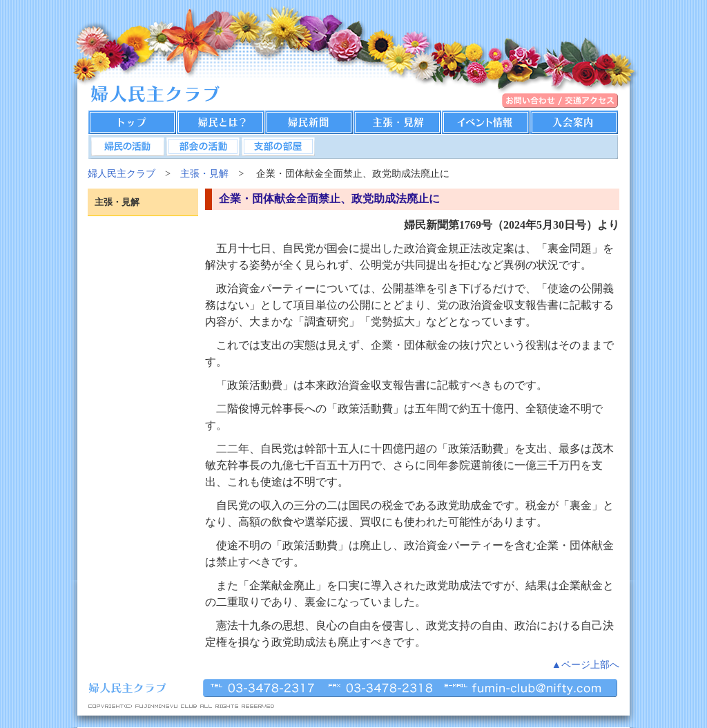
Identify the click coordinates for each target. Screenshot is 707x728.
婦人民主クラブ (122, 173)
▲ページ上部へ (585, 664)
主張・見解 (204, 173)
